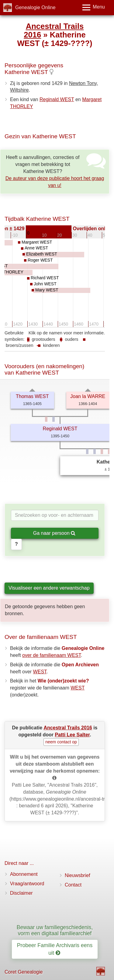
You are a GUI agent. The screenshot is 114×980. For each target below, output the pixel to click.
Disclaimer (21, 893)
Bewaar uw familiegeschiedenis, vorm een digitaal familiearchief (55, 930)
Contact (73, 885)
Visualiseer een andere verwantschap (49, 588)
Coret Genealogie (24, 972)
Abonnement (24, 874)
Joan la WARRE (88, 396)
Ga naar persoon (54, 533)
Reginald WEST (57, 99)
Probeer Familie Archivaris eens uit (55, 949)
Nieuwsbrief (78, 875)
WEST (40, 672)
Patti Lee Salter (72, 735)
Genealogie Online (35, 7)
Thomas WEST (32, 396)
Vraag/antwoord (27, 884)
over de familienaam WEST (52, 655)
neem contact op (61, 742)
